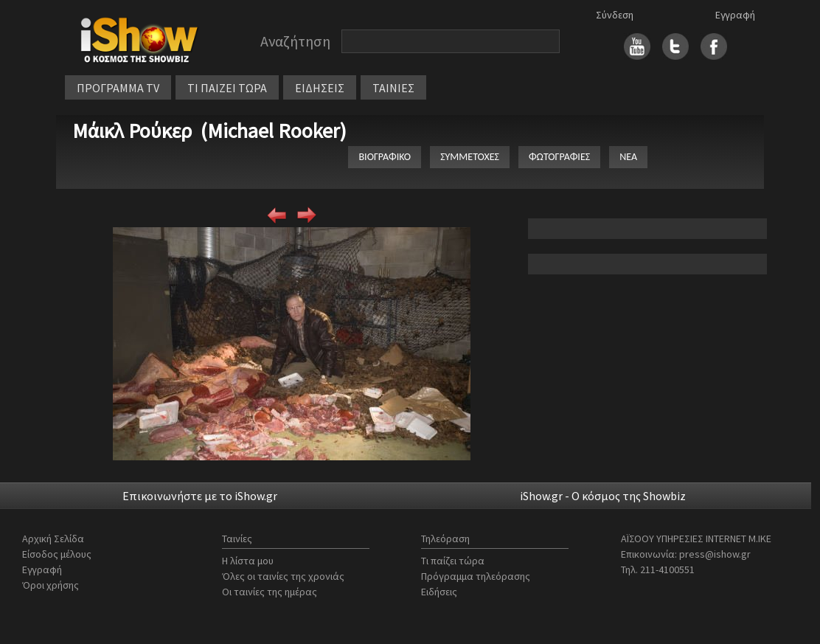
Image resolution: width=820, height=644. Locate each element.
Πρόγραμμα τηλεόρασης (476, 576)
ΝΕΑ (628, 157)
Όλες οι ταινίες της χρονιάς (283, 576)
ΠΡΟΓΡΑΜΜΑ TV (118, 88)
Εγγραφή (735, 15)
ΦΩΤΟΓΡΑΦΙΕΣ (559, 157)
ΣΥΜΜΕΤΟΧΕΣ (470, 157)
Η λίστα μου (248, 561)
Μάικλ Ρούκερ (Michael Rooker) (209, 131)
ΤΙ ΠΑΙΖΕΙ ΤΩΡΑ (227, 88)
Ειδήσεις (439, 592)
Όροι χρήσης (51, 585)
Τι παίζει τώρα (453, 561)
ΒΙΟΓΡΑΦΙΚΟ (385, 157)
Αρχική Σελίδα (53, 539)
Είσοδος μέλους (57, 554)
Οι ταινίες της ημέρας (270, 592)
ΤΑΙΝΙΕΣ (393, 88)
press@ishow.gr (715, 554)
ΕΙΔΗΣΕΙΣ (320, 88)
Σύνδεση (615, 15)
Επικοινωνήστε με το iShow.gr (200, 496)
